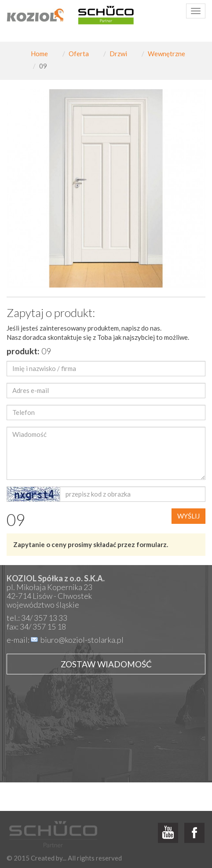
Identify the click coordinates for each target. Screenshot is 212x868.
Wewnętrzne (166, 54)
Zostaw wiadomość (106, 664)
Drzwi (118, 54)
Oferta (79, 54)
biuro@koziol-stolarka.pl (82, 640)
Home (39, 54)
